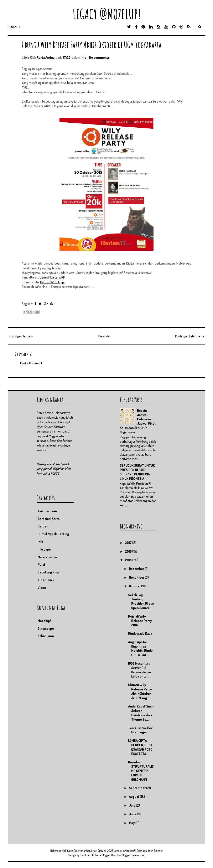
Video (42, 588)
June (133, 814)
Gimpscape (46, 628)
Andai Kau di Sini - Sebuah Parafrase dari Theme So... (141, 713)
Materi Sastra (47, 557)
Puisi (41, 565)
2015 (129, 560)
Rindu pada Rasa (140, 633)
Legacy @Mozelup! (107, 14)
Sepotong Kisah (49, 572)
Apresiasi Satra (49, 519)
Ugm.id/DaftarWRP (52, 277)
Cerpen (43, 526)
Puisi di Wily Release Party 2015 (140, 621)
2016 (129, 551)
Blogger (158, 851)
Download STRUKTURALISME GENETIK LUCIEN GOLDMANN (141, 771)
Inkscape (44, 549)
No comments (99, 57)
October (135, 586)
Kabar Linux (46, 636)
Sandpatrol (86, 855)
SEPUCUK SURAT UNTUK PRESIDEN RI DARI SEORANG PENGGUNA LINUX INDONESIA (137, 472)
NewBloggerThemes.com (131, 855)
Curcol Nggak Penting (53, 534)
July (133, 805)
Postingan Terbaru (21, 336)
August (134, 797)
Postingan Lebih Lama (190, 336)
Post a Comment (31, 363)
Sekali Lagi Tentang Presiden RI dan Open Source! (141, 601)
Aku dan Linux (48, 511)
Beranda (14, 27)
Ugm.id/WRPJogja (52, 282)
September (138, 788)
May (132, 823)
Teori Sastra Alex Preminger (140, 730)
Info (84, 57)
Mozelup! (44, 621)
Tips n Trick (46, 580)
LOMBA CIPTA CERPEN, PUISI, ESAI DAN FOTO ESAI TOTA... (140, 747)
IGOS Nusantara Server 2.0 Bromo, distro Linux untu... (140, 670)
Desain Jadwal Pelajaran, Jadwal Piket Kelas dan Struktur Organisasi (138, 421)
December (137, 569)
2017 (129, 543)
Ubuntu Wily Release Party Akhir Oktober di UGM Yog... (140, 691)
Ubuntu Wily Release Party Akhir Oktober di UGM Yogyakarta (91, 45)
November (137, 577)
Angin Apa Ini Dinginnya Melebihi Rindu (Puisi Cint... (140, 648)
